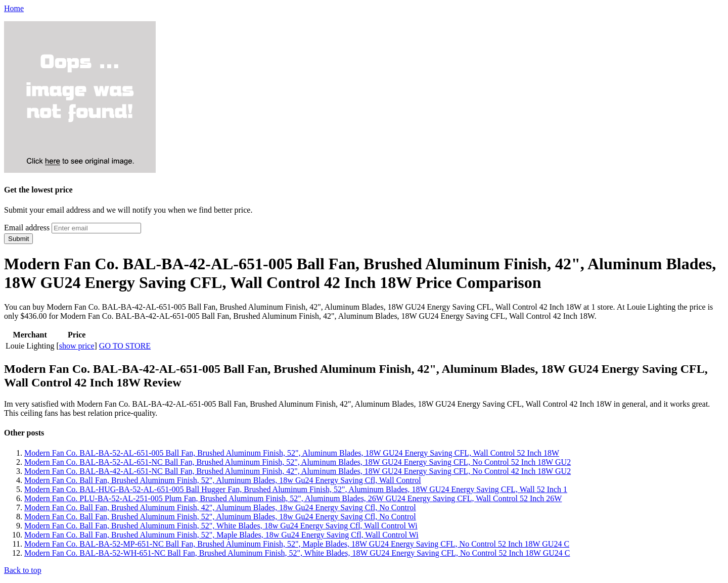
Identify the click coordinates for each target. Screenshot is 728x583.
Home (14, 8)
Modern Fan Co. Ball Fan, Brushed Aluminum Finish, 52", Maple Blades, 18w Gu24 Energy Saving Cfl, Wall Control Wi (221, 535)
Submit (18, 239)
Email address (27, 228)
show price (77, 346)
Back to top (23, 570)
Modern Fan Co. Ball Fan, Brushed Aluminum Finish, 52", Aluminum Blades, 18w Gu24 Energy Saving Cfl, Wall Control (223, 480)
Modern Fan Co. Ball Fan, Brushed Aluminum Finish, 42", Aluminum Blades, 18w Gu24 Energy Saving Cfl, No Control (220, 507)
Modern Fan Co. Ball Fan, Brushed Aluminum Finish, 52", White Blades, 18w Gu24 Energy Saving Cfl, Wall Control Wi (221, 526)
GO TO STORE (125, 346)
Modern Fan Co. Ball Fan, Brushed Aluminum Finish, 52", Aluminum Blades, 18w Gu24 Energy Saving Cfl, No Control (220, 517)
